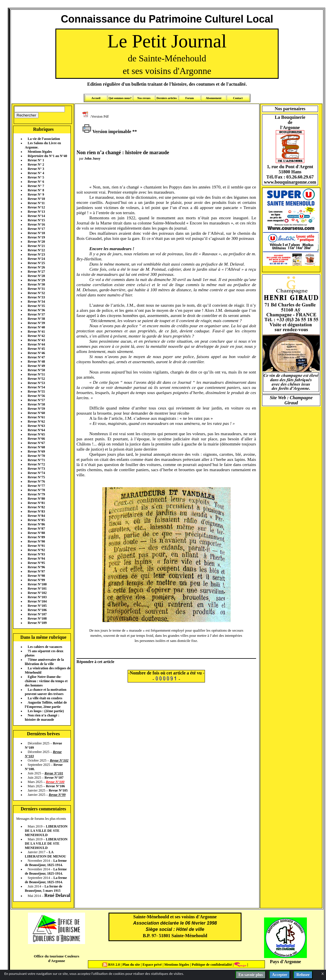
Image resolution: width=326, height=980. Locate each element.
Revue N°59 (36, 409)
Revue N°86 (36, 524)
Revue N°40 (36, 327)
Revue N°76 (36, 481)
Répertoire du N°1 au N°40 (47, 156)
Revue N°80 (36, 499)
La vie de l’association (44, 139)
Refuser (303, 975)
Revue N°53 (36, 383)
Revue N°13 (36, 212)
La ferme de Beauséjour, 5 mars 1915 (44, 888)
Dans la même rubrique (43, 637)
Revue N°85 (36, 520)
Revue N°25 (36, 263)
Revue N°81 (36, 503)
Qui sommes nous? (120, 98)
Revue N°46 (36, 353)
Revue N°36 (36, 310)
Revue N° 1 (36, 160)
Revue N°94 (36, 559)
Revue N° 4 (36, 173)
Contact (238, 98)
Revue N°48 (36, 362)
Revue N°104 (37, 601)
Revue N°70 (36, 456)
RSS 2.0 (112, 965)
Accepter (280, 975)
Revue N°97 (36, 571)
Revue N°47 (36, 357)
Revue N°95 (36, 563)
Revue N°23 (36, 254)
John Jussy (92, 158)
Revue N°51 (36, 374)
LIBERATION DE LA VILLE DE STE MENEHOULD (46, 831)
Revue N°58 (36, 404)
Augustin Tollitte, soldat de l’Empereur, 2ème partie (46, 705)
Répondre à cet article (95, 662)
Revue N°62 (36, 421)
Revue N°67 (36, 443)
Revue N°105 (37, 606)
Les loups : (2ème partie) (46, 711)
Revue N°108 (37, 618)
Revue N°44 (36, 344)
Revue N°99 (36, 580)
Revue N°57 (36, 400)
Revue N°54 (36, 387)
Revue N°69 (36, 451)
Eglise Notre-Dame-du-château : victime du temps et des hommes (46, 681)
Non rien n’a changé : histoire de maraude (42, 717)
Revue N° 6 (36, 182)
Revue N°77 (36, 486)
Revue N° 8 (36, 190)
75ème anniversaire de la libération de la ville (44, 662)
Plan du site (132, 965)
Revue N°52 (36, 379)
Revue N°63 (36, 426)
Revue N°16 (36, 224)
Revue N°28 (36, 276)
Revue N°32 (36, 293)
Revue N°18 (36, 233)
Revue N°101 (37, 589)
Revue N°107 (37, 614)
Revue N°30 (36, 284)
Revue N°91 (36, 546)
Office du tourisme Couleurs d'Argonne (56, 958)
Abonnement (214, 98)
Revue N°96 (36, 567)
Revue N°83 (36, 511)
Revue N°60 (36, 413)
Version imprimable (107, 131)
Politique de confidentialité (211, 965)
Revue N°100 (37, 584)
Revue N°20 (36, 242)
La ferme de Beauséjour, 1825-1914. (46, 863)
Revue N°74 (36, 473)
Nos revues (144, 98)
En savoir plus (250, 975)
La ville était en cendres (45, 698)
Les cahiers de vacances (45, 647)
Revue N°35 (36, 306)
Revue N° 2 (36, 164)
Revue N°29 (36, 280)
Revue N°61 (36, 417)
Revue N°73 (36, 469)
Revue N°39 (36, 323)
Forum (189, 98)
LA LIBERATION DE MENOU (45, 854)
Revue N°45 (36, 349)
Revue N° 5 (36, 177)
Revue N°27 (36, 272)
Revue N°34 (36, 302)
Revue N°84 (36, 516)
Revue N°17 (36, 229)
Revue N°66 (36, 439)
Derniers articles (167, 98)
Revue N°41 (36, 332)
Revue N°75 (36, 477)
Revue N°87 (36, 529)
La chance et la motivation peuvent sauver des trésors (46, 692)
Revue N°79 (36, 494)
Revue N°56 (36, 396)
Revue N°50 (36, 370)
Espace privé (152, 965)
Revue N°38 (36, 319)
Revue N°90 (36, 541)
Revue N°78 (36, 490)
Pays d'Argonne (286, 962)
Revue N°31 (36, 289)
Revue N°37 (36, 314)
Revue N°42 (36, 336)
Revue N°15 (36, 220)
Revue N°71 (36, 460)
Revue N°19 (36, 237)
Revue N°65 (36, 434)
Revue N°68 (36, 447)
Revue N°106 (37, 610)
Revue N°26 (36, 267)
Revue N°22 (36, 250)
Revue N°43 (36, 340)
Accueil (96, 98)
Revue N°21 (36, 246)
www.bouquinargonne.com (290, 182)
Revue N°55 (36, 391)
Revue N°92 (36, 550)
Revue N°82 (36, 507)
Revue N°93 (36, 554)
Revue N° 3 (36, 169)
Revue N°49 (36, 366)
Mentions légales (40, 152)
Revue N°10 (36, 199)
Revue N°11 (36, 203)
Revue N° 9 (36, 194)
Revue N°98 (36, 576)
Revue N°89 (36, 537)
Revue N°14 (36, 216)
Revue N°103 (37, 597)
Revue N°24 (36, 259)
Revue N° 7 (36, 186)
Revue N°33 (36, 297)
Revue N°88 (36, 533)
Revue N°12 (36, 207)
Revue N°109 (37, 623)
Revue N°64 (36, 430)
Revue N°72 (36, 464)
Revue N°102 (37, 593)
